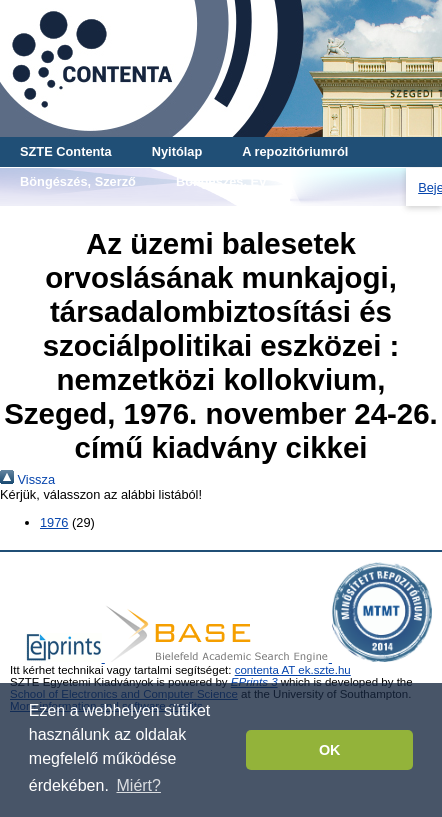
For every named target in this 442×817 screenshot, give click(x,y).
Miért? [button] (139, 785)
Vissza (27, 479)
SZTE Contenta (66, 151)
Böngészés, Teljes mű (319, 211)
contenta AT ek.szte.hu (293, 670)
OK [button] (330, 750)
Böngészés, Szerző (78, 181)
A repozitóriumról (295, 151)
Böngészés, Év (221, 181)
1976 (54, 522)
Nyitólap (177, 151)
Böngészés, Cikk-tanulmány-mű (116, 211)
